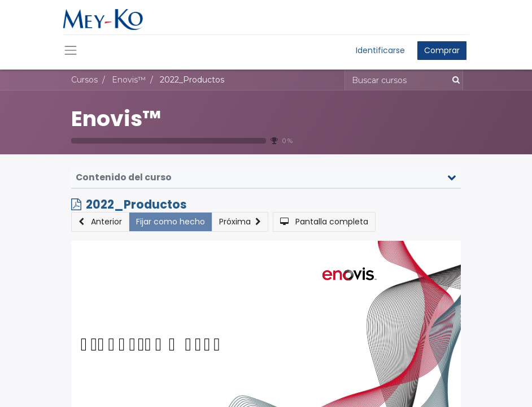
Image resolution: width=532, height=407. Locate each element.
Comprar (442, 50)
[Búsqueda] (454, 80)
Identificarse (380, 50)
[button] (100, 222)
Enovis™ (116, 118)
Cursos (84, 80)
